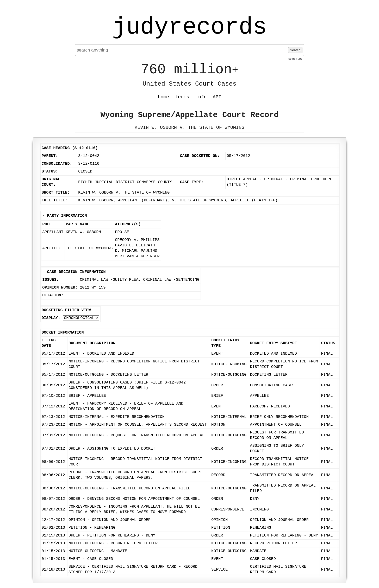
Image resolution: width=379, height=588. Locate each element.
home (163, 97)
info (201, 97)
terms (182, 97)
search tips (295, 59)
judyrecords (189, 27)
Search (295, 50)
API (217, 97)
